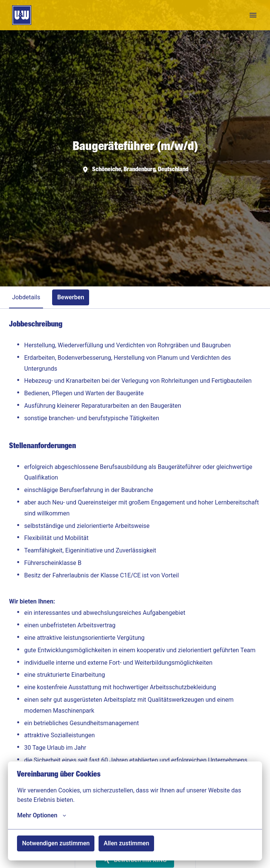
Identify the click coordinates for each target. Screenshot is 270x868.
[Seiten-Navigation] (253, 15)
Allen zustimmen (126, 843)
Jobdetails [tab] (26, 297)
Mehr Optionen (41, 815)
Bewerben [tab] (71, 297)
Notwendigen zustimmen (56, 843)
